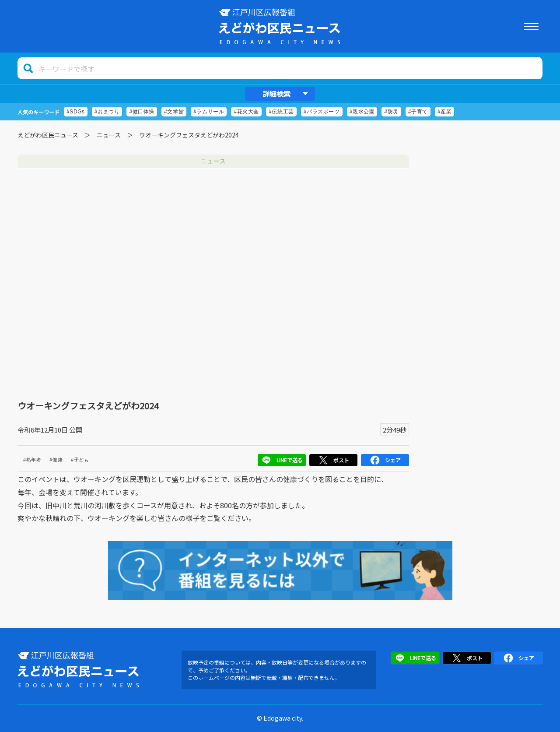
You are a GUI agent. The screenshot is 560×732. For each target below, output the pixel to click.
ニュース (109, 135)
